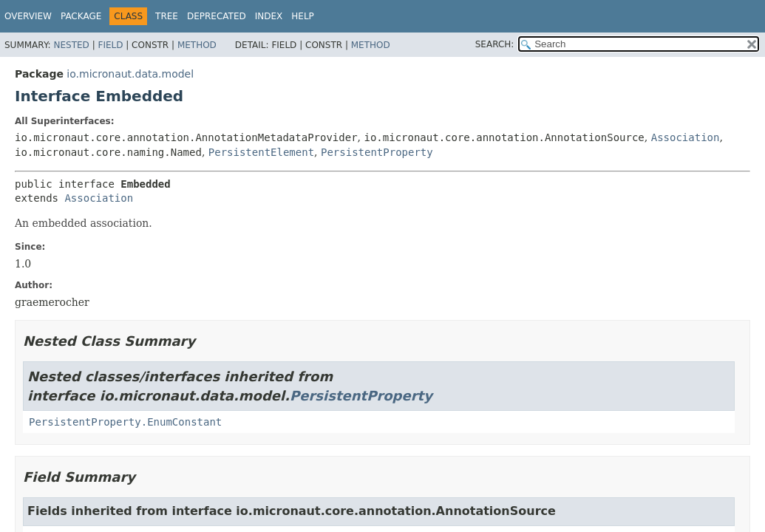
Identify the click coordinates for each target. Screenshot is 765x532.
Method (197, 45)
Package (81, 16)
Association (686, 137)
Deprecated (217, 16)
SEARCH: (495, 44)
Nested (71, 45)
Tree (167, 16)
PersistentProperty (377, 152)
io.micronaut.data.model (130, 74)
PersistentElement (261, 152)
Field (110, 45)
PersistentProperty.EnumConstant (125, 422)
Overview (28, 16)
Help (303, 16)
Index (269, 16)
